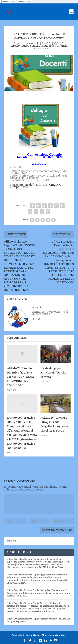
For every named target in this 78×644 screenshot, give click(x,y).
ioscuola (34, 43)
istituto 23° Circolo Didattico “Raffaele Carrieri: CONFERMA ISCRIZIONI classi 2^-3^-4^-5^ (20, 377)
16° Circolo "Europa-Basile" (37, 45)
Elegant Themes (33, 635)
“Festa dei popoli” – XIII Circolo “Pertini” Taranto (54, 373)
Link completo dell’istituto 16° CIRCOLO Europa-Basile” (36, 186)
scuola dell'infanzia (55, 46)
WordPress (61, 635)
